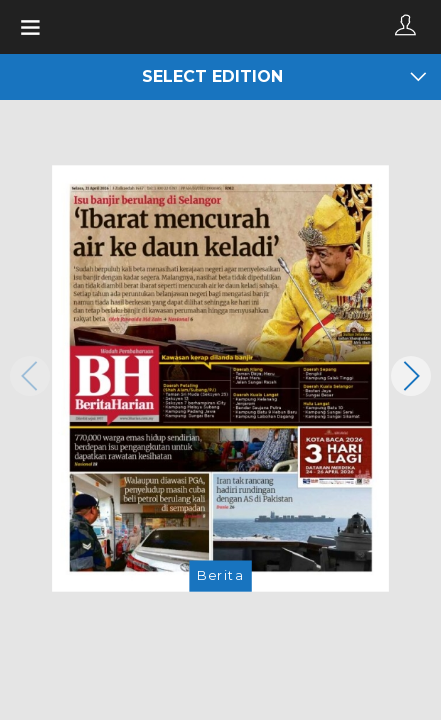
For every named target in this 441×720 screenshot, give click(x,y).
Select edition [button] (284, 77)
